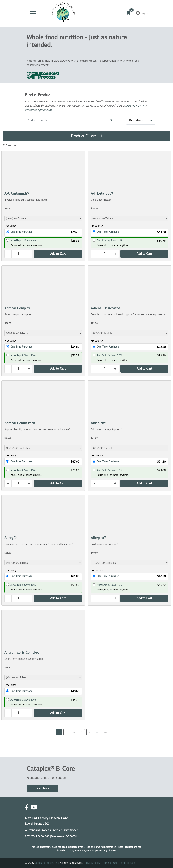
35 (106, 732)
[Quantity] (18, 254)
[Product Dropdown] (43, 218)
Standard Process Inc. (47, 863)
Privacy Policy (93, 863)
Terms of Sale (127, 863)
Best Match (141, 121)
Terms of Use (110, 863)
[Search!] (111, 120)
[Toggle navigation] (33, 13)
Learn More (42, 789)
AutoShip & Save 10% (23, 241)
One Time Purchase (21, 232)
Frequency (10, 226)
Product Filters (86, 136)
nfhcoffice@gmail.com (38, 110)
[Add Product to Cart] (58, 254)
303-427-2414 (135, 106)
